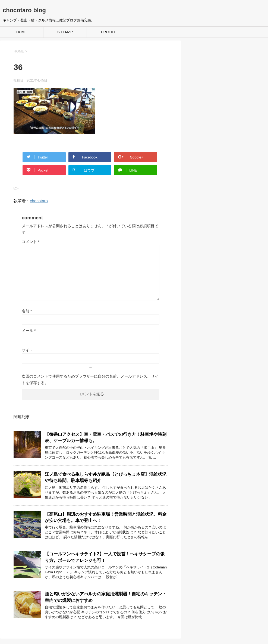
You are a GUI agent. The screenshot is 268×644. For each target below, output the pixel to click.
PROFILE (109, 32)
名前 (27, 311)
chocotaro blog (24, 10)
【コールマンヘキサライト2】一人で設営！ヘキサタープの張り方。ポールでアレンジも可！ (105, 557)
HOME (22, 32)
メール (29, 331)
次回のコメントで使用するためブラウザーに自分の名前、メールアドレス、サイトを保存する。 (90, 379)
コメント (31, 242)
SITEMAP (65, 32)
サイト (27, 350)
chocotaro (39, 201)
